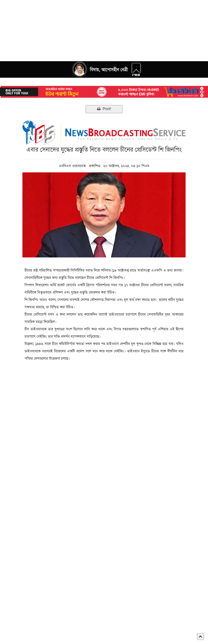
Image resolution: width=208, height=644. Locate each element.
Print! (104, 109)
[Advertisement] (104, 29)
